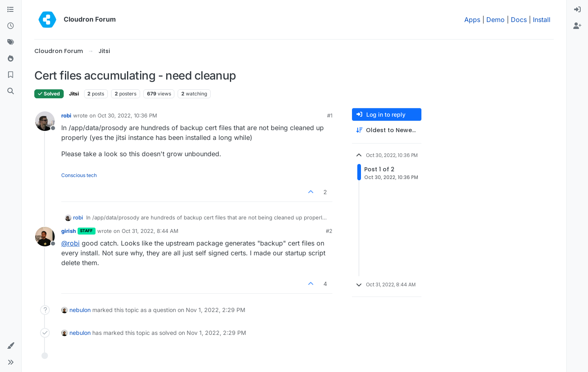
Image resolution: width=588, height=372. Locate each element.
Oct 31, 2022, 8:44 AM (150, 231)
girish (69, 231)
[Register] (577, 26)
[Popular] (11, 59)
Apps (472, 20)
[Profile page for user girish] (45, 237)
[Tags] (11, 42)
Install (542, 20)
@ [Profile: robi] (70, 243)
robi (66, 115)
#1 (330, 115)
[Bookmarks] (11, 75)
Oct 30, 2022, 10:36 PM (127, 115)
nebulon (80, 310)
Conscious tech (79, 175)
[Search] (11, 91)
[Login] (577, 10)
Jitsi (74, 94)
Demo (496, 20)
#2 (329, 231)
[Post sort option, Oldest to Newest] (387, 130)
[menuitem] (577, 10)
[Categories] (11, 10)
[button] (11, 346)
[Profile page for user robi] (45, 121)
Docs (519, 20)
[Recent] (11, 26)
